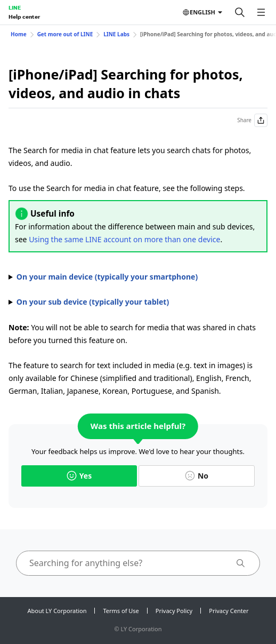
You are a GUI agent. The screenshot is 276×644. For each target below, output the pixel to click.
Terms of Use (121, 611)
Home (19, 34)
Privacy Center (229, 611)
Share (252, 120)
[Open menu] (261, 12)
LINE (15, 7)
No (197, 476)
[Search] (240, 12)
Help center (24, 17)
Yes (79, 476)
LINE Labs (116, 34)
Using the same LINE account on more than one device (124, 239)
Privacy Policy (174, 611)
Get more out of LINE (65, 34)
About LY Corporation (57, 611)
